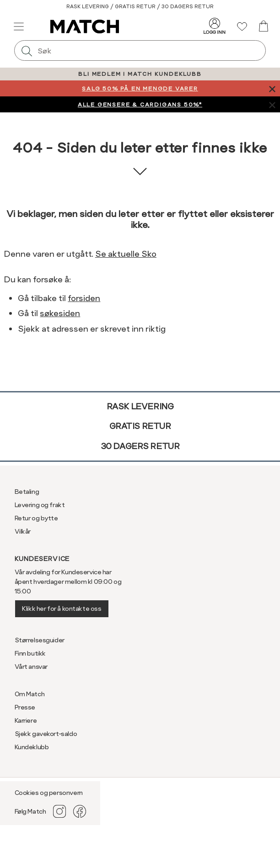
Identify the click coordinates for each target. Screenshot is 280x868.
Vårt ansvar (31, 667)
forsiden (84, 298)
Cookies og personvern (49, 793)
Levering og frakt (40, 505)
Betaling (27, 492)
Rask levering (140, 406)
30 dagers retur (140, 446)
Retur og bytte (36, 518)
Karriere (26, 720)
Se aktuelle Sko (126, 254)
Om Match (30, 694)
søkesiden (60, 313)
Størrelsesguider (40, 640)
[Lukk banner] (272, 88)
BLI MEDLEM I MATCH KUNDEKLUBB (140, 74)
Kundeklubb (32, 747)
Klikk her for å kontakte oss (62, 609)
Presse (25, 707)
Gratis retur (140, 426)
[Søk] (27, 50)
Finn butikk (30, 653)
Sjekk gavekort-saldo (46, 734)
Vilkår (23, 531)
